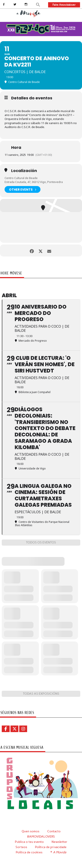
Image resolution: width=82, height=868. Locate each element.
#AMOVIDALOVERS (41, 836)
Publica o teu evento (29, 842)
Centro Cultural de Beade (21, 178)
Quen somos (31, 831)
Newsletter (59, 842)
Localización (24, 171)
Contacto (54, 831)
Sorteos (21, 847)
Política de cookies (29, 852)
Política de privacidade (51, 847)
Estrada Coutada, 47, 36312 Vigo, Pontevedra (34, 182)
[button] (38, 4)
